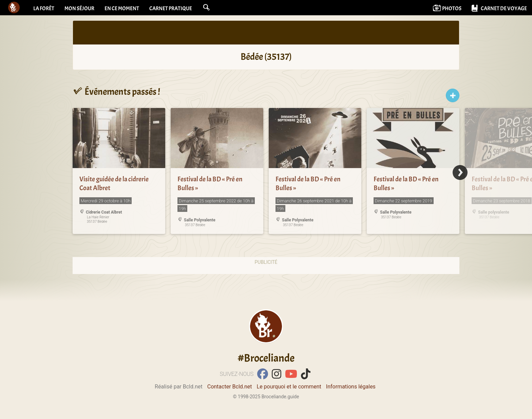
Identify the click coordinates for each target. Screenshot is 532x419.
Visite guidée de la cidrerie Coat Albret (114, 184)
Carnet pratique (171, 8)
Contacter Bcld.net (230, 387)
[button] (206, 7)
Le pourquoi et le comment (289, 387)
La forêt (44, 8)
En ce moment (122, 8)
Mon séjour (79, 8)
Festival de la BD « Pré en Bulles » (210, 184)
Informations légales (351, 387)
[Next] (460, 172)
